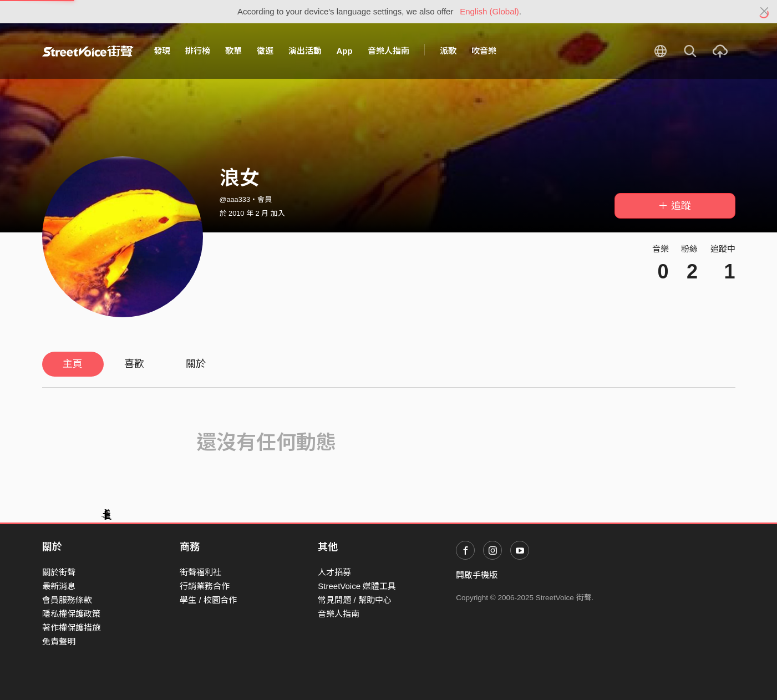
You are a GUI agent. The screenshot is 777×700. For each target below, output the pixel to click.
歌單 (233, 51)
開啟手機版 (477, 575)
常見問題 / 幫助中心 (355, 600)
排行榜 (198, 51)
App (345, 51)
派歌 (448, 51)
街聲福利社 (200, 572)
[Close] (765, 12)
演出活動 (305, 51)
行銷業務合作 (205, 586)
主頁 (73, 364)
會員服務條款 (67, 600)
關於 (196, 364)
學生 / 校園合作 (208, 600)
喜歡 (134, 364)
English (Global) (489, 11)
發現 (162, 51)
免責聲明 (59, 641)
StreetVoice (88, 51)
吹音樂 (484, 51)
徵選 (265, 51)
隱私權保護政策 (71, 614)
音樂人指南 (388, 51)
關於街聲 (59, 572)
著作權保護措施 (71, 628)
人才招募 (334, 572)
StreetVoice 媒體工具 (357, 586)
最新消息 (59, 586)
